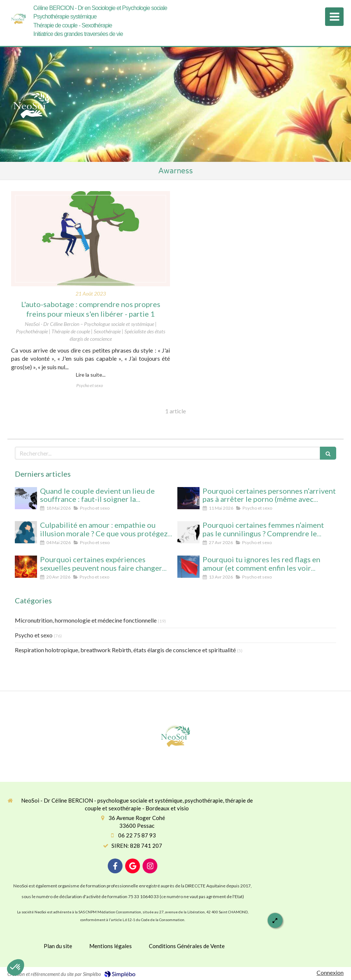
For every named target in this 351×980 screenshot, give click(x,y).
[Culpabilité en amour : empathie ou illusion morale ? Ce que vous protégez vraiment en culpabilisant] (26, 532)
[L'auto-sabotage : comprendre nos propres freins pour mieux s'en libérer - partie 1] (91, 239)
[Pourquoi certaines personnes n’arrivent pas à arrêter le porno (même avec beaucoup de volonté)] (188, 498)
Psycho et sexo (34, 635)
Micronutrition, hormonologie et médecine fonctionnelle (86, 620)
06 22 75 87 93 (137, 835)
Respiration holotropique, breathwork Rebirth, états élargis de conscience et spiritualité (125, 650)
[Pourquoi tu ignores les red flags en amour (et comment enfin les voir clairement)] (188, 567)
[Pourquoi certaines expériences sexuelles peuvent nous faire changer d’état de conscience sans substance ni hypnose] (26, 567)
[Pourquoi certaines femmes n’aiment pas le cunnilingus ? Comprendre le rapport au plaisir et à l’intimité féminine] (188, 532)
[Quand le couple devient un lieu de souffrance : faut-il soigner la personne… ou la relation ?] (26, 498)
